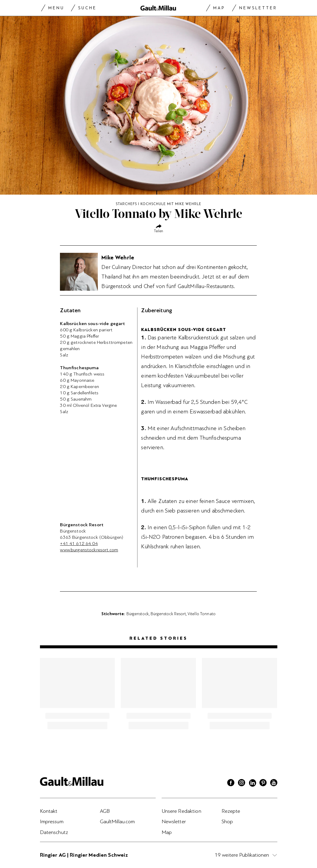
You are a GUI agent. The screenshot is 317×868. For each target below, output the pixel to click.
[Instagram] (242, 784)
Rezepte (231, 811)
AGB (105, 811)
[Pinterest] (263, 784)
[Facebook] (231, 784)
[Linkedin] (252, 784)
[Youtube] (274, 784)
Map (219, 8)
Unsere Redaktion (181, 811)
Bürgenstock (138, 614)
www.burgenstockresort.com (89, 550)
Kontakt (49, 811)
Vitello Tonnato (202, 614)
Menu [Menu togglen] (56, 8)
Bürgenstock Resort (168, 614)
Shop (227, 821)
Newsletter (258, 8)
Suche (87, 8)
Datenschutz (54, 832)
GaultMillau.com (117, 821)
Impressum (52, 821)
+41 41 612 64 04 (79, 544)
